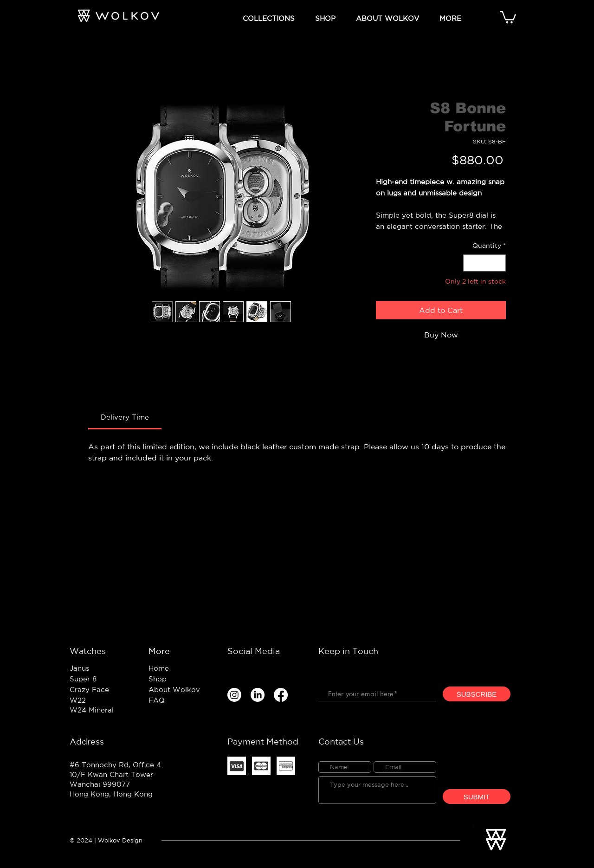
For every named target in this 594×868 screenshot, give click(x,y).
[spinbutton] (484, 263)
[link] (125, 417)
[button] (269, 17)
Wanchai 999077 (100, 784)
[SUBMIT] (477, 797)
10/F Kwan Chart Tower (111, 774)
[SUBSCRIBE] (477, 694)
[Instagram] (234, 695)
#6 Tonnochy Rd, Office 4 (115, 765)
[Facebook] (281, 695)
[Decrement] (470, 263)
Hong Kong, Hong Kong (111, 794)
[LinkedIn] (258, 695)
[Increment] (499, 263)
